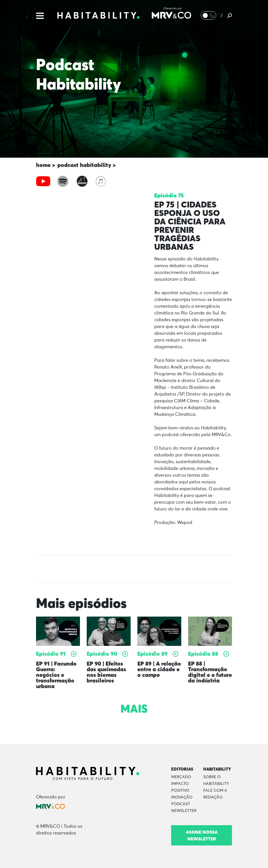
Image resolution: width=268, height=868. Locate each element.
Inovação (182, 797)
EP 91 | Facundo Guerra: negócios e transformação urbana (56, 675)
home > (46, 165)
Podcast (181, 804)
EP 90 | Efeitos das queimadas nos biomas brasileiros (106, 672)
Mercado (181, 777)
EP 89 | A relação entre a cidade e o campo (159, 669)
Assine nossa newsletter (202, 835)
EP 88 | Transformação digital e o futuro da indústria (210, 672)
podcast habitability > (87, 165)
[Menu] (40, 15)
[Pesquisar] (230, 15)
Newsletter (184, 811)
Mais (134, 709)
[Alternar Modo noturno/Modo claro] (208, 15)
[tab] (43, 181)
